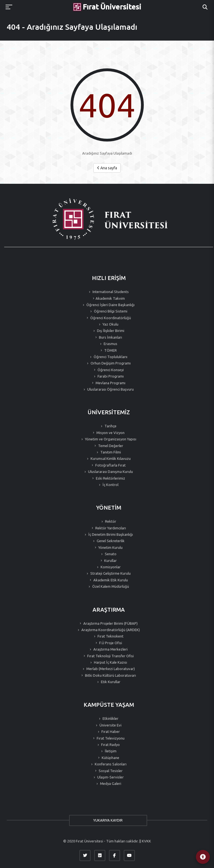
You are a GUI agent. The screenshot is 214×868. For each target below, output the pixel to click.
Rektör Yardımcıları (110, 528)
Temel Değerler (110, 446)
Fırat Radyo (110, 745)
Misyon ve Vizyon (110, 433)
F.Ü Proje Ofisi (110, 643)
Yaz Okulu (110, 324)
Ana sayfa (107, 168)
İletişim (110, 751)
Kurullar (110, 561)
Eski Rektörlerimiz (110, 478)
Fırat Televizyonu (110, 738)
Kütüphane (110, 758)
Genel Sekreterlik (110, 541)
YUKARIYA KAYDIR (107, 820)
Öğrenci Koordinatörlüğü (110, 318)
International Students (110, 292)
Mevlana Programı (110, 383)
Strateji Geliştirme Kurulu (110, 573)
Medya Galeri (110, 783)
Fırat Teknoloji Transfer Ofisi (110, 656)
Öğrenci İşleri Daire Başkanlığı (110, 305)
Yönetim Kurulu (110, 547)
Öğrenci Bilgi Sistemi (110, 311)
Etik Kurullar (110, 682)
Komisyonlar (110, 567)
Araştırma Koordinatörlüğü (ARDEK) (110, 630)
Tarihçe (110, 426)
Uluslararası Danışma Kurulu (110, 472)
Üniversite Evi (110, 725)
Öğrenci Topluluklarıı (110, 357)
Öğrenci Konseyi (110, 370)
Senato (110, 554)
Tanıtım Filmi (110, 452)
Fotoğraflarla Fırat (110, 465)
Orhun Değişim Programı (110, 363)
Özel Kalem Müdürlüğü (110, 586)
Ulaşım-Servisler (110, 777)
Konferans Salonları (110, 764)
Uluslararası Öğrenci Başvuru (110, 389)
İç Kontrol (110, 485)
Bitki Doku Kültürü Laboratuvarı (110, 675)
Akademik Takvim (110, 298)
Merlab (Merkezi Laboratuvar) (110, 669)
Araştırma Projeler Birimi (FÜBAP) (110, 623)
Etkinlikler (110, 718)
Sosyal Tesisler (110, 771)
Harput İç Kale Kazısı (110, 662)
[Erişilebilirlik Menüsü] (203, 857)
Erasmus (110, 344)
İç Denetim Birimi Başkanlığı (110, 534)
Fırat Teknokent (110, 636)
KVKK (146, 841)
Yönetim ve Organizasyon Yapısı (110, 439)
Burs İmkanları (110, 337)
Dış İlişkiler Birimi (110, 331)
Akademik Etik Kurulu (110, 580)
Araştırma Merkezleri (110, 649)
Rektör (110, 521)
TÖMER (110, 350)
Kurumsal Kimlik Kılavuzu (110, 458)
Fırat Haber (110, 731)
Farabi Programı (110, 376)
